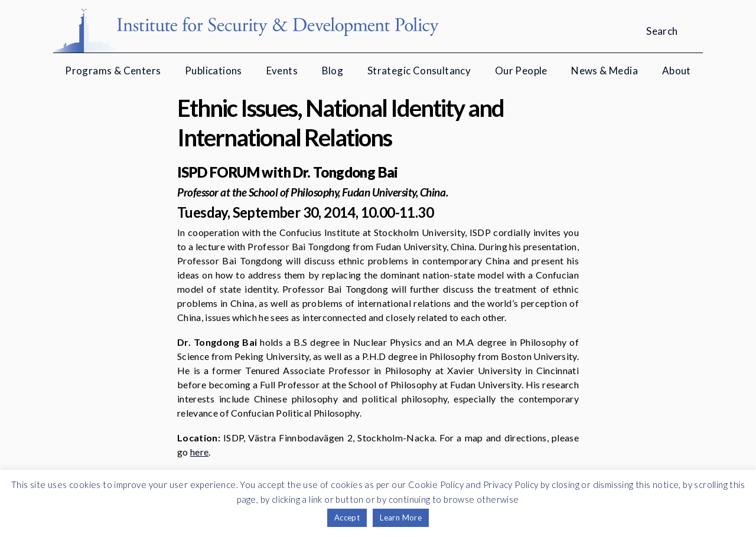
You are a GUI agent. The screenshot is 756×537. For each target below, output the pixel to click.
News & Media (605, 71)
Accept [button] (347, 518)
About (677, 71)
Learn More (401, 518)
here (199, 452)
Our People (521, 71)
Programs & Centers (113, 71)
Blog (333, 71)
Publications (214, 71)
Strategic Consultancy (419, 71)
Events (282, 71)
